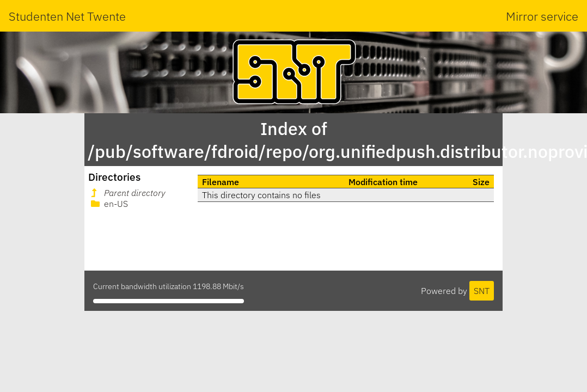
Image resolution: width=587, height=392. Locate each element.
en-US (108, 204)
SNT (482, 291)
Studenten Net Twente (67, 16)
